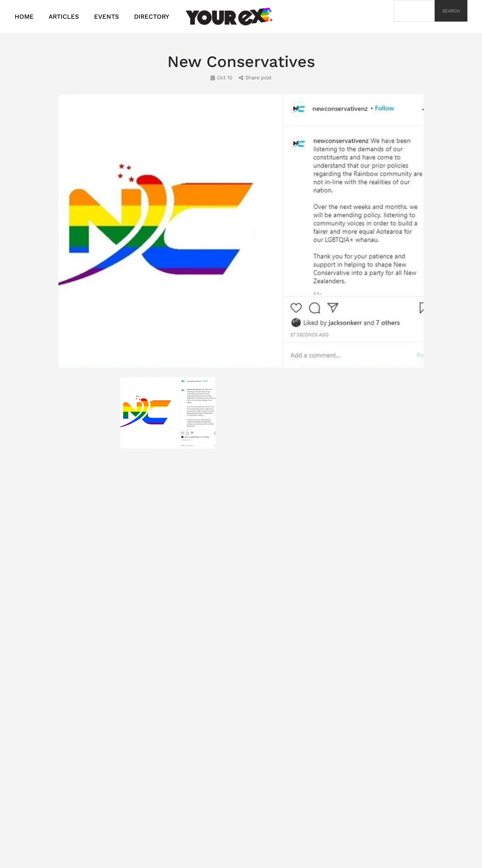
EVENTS (107, 17)
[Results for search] (414, 25)
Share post (255, 78)
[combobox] (414, 11)
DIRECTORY (152, 17)
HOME (24, 17)
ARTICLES (64, 17)
